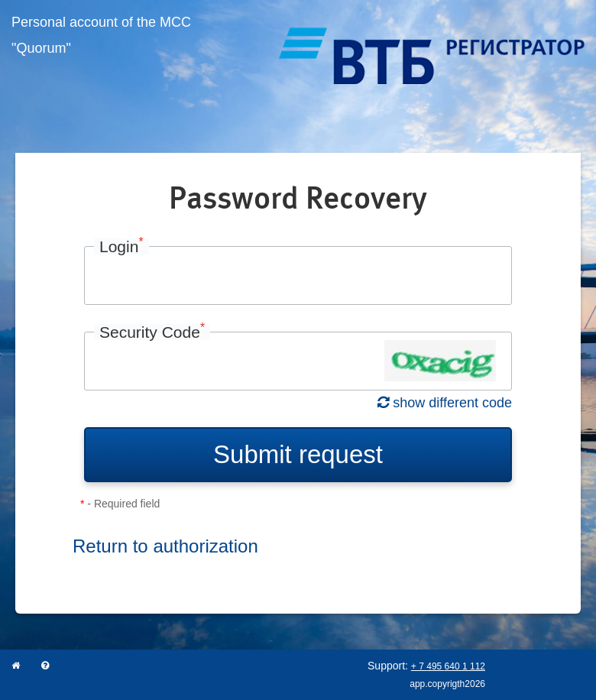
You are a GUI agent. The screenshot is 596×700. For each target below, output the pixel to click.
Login (121, 246)
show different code (445, 403)
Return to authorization (165, 546)
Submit (298, 454)
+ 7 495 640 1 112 (448, 666)
